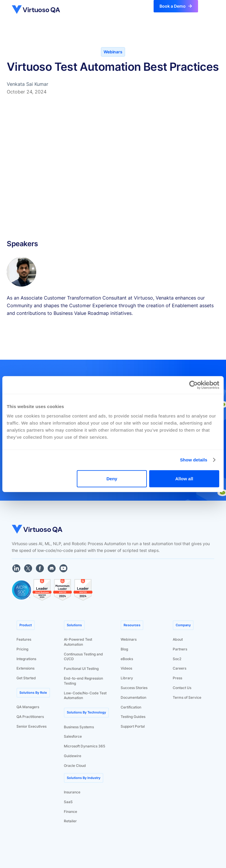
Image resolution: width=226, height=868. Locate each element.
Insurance (72, 792)
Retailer (70, 821)
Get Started (26, 678)
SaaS (68, 802)
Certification (131, 707)
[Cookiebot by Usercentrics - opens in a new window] (193, 385)
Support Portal (133, 726)
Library (127, 678)
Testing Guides (133, 717)
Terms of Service (187, 697)
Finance (70, 812)
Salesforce (73, 736)
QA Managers (28, 707)
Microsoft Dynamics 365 (84, 746)
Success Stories (134, 688)
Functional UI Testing (81, 669)
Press (177, 678)
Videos (126, 668)
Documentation (133, 697)
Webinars (129, 639)
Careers (180, 668)
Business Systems (79, 727)
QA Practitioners (30, 717)
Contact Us (182, 688)
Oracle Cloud (75, 766)
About (178, 639)
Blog (124, 649)
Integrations (26, 659)
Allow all (184, 478)
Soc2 (177, 659)
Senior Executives (31, 726)
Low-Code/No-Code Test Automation (85, 696)
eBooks (127, 659)
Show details (194, 460)
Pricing (22, 649)
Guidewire (73, 756)
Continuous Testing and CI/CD (83, 657)
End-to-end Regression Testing (83, 681)
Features (24, 639)
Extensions (25, 668)
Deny (112, 478)
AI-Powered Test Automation (78, 642)
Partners (180, 649)
